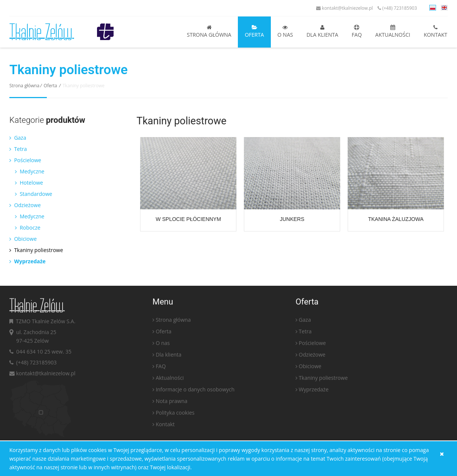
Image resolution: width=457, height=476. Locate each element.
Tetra (16, 149)
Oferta (254, 31)
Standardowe (32, 194)
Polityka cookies (175, 414)
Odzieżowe (23, 205)
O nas (285, 31)
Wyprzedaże (26, 261)
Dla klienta (322, 31)
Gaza (16, 138)
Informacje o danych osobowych (195, 391)
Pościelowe (23, 160)
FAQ (357, 31)
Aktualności (393, 31)
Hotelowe (27, 183)
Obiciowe (21, 239)
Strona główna (209, 31)
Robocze (26, 228)
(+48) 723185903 (397, 8)
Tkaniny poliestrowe (34, 250)
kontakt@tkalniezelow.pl (344, 8)
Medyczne (28, 171)
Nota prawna (172, 403)
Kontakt (435, 31)
